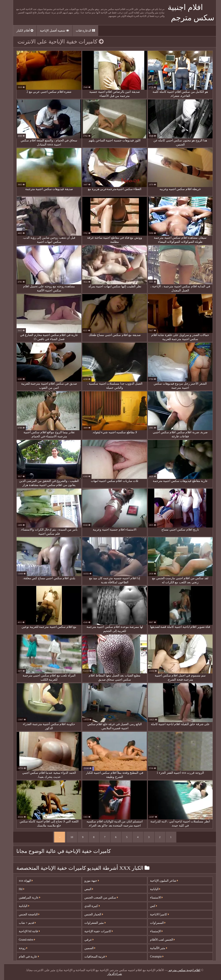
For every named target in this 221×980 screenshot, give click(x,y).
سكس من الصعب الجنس (97, 898)
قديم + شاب (23, 923)
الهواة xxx (22, 881)
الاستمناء (152, 898)
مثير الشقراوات (91, 923)
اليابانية (20, 906)
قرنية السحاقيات (92, 957)
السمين (86, 948)
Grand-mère (23, 940)
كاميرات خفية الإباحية (95, 931)
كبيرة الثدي (88, 906)
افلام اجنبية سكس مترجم (180, 970)
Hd (17, 889)
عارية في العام (25, 957)
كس (150, 906)
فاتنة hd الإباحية (25, 931)
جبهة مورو (88, 881)
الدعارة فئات (81, 31)
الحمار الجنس (90, 914)
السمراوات (154, 923)
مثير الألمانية (155, 948)
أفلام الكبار (21, 31)
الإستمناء (152, 931)
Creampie (153, 957)
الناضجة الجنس (25, 914)
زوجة (19, 948)
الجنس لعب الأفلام (158, 940)
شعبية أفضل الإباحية (50, 31)
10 (68, 837)
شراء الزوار (111, 974)
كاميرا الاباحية (155, 914)
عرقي (85, 940)
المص (85, 889)
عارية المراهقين (25, 898)
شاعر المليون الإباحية (160, 881)
